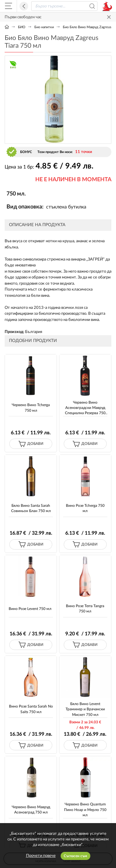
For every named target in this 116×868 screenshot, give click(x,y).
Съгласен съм (75, 856)
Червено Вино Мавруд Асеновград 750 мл (31, 810)
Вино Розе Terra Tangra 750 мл (85, 609)
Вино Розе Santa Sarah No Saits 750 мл (31, 709)
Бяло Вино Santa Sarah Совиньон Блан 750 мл (31, 508)
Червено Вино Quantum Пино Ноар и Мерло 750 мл (85, 810)
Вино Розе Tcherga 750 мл (85, 508)
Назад (24, 6)
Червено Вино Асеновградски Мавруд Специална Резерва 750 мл (85, 408)
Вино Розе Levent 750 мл (30, 609)
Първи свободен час (23, 17)
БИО (22, 27)
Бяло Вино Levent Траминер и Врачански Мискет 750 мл (85, 709)
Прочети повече (41, 856)
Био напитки (44, 27)
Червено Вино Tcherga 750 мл (31, 408)
